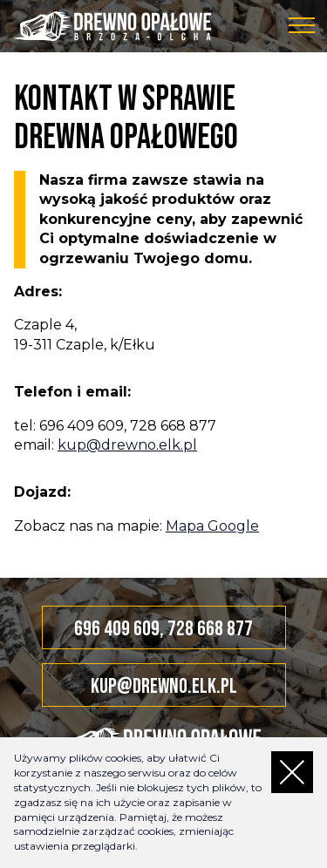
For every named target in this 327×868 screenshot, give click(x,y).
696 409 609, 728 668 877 (163, 629)
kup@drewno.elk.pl (127, 445)
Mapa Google (212, 526)
